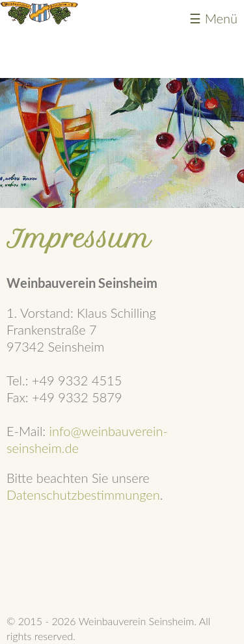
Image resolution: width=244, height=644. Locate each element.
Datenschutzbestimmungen (83, 495)
